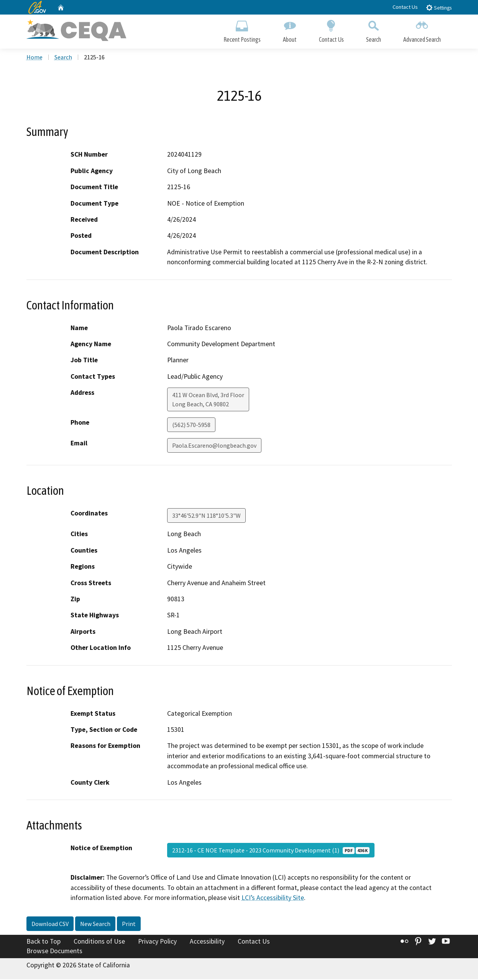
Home (34, 58)
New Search (95, 924)
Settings (439, 7)
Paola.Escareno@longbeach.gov (214, 447)
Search (374, 30)
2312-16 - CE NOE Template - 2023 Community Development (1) (271, 851)
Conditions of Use (99, 942)
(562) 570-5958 (191, 426)
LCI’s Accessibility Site (273, 898)
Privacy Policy (157, 942)
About (290, 30)
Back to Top (44, 942)
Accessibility (207, 942)
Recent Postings (242, 30)
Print (129, 924)
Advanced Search (422, 30)
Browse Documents (54, 952)
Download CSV (50, 924)
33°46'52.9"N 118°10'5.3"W (206, 517)
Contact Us (405, 7)
